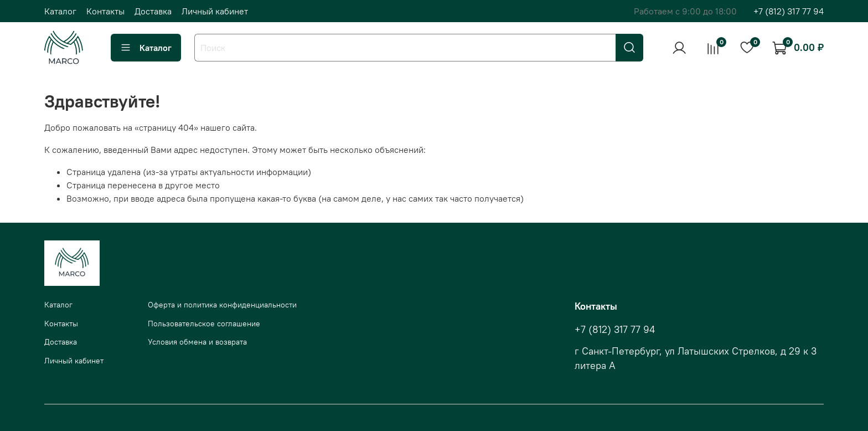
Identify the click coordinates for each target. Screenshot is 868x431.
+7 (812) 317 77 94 (789, 11)
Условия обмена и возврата (197, 342)
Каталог (60, 11)
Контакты (105, 11)
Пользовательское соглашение (204, 324)
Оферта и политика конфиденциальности (222, 305)
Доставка (153, 11)
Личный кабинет (215, 11)
